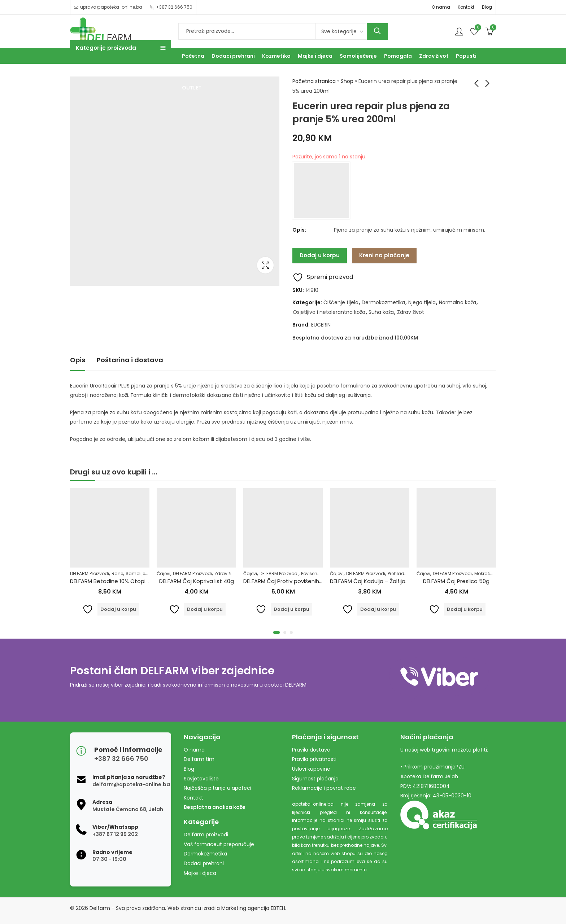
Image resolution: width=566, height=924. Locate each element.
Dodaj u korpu (320, 255)
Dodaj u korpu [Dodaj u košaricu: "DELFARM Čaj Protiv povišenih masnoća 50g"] (291, 609)
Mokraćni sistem (492, 573)
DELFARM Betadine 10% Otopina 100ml (119, 581)
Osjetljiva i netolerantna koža (329, 312)
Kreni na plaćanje (384, 255)
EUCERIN (321, 325)
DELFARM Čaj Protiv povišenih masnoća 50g (301, 581)
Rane (117, 573)
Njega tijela (422, 302)
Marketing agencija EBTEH (253, 908)
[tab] (78, 360)
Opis (78, 360)
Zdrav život (411, 312)
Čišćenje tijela (341, 302)
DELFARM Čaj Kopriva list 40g (197, 581)
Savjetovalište (201, 779)
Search (377, 31)
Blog (487, 7)
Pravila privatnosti (314, 759)
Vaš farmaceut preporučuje (219, 844)
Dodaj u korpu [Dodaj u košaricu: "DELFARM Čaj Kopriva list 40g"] (205, 609)
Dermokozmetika (383, 302)
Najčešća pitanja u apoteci (217, 788)
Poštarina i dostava (130, 360)
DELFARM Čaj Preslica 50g (456, 581)
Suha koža (381, 312)
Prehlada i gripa (405, 573)
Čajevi (164, 573)
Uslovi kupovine (311, 769)
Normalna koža (458, 302)
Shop (347, 81)
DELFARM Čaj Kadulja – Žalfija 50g (374, 581)
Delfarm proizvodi (206, 835)
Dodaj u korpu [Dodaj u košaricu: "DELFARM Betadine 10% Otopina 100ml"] (118, 609)
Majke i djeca (200, 873)
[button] (277, 632)
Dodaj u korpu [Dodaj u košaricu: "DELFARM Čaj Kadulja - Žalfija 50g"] (378, 609)
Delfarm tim (199, 759)
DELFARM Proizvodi (90, 573)
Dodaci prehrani (204, 863)
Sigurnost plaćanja (315, 779)
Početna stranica (314, 81)
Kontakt (466, 7)
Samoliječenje (141, 573)
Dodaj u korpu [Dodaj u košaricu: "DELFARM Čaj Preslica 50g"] (465, 609)
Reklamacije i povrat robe (324, 788)
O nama (441, 7)
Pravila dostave (311, 750)
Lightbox (265, 265)
